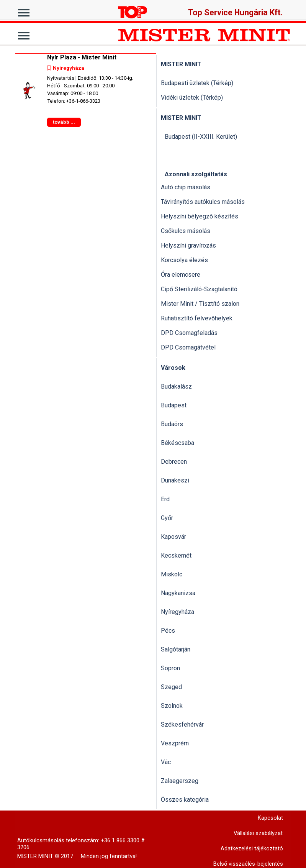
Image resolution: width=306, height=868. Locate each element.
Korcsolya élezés (184, 260)
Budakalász (176, 386)
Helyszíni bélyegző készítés (200, 216)
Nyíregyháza (69, 68)
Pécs (168, 631)
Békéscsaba (178, 443)
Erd (165, 499)
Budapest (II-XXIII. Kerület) (201, 137)
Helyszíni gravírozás (188, 245)
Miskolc (172, 574)
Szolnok (172, 706)
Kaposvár (173, 537)
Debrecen (174, 462)
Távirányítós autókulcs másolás (203, 202)
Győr (167, 518)
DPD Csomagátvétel (188, 347)
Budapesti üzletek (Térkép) (197, 83)
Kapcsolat (270, 818)
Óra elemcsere (181, 275)
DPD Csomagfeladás (189, 333)
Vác (166, 762)
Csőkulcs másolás (186, 231)
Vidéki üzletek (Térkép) (192, 98)
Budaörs (172, 424)
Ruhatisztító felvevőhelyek (197, 318)
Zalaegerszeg (180, 781)
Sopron (170, 668)
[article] (86, 91)
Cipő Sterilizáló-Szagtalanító (199, 289)
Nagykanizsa (178, 593)
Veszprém (175, 743)
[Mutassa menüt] (24, 11)
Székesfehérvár (182, 724)
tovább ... (64, 122)
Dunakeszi (175, 480)
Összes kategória (185, 800)
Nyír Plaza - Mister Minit (82, 57)
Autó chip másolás (186, 187)
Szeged (171, 687)
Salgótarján (176, 649)
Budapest (174, 405)
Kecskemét (176, 555)
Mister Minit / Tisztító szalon (200, 304)
